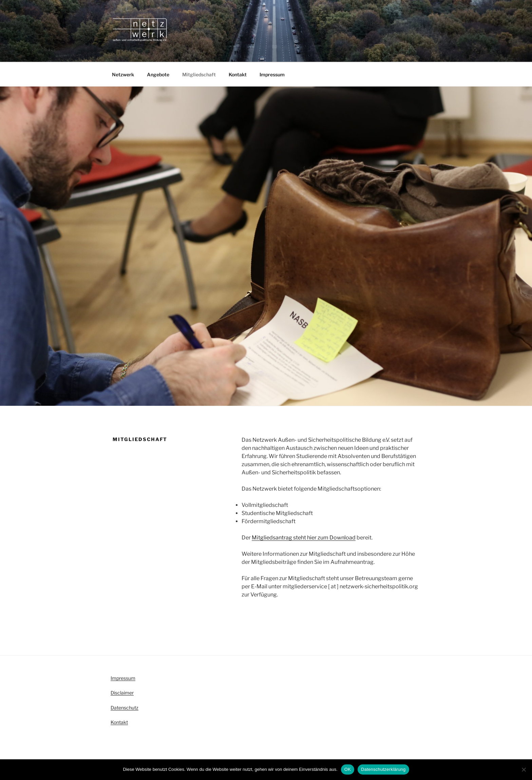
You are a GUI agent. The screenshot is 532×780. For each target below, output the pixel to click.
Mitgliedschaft (199, 74)
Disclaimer (122, 693)
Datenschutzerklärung (383, 769)
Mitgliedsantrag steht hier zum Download (304, 538)
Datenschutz (125, 708)
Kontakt (238, 74)
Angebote (158, 74)
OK (348, 769)
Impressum (272, 74)
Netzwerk (123, 74)
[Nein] (524, 769)
